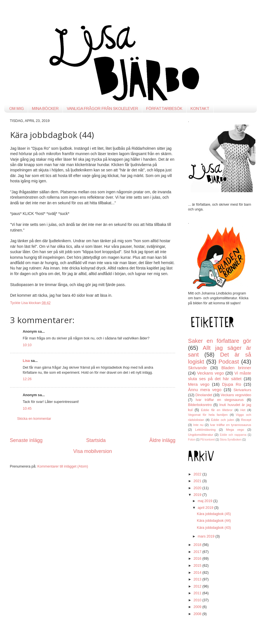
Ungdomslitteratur (201, 435)
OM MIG (17, 108)
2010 (198, 600)
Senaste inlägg (26, 440)
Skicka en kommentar (34, 419)
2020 (198, 488)
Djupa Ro (232, 384)
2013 (198, 579)
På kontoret (208, 440)
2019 (198, 495)
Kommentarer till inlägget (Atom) (63, 466)
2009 (198, 607)
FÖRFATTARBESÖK (164, 108)
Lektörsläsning (205, 430)
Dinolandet (204, 395)
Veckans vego (210, 373)
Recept (246, 420)
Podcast (229, 362)
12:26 (27, 379)
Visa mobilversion (93, 451)
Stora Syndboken (231, 440)
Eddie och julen (223, 420)
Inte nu (198, 425)
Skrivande (197, 368)
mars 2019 (207, 536)
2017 (198, 552)
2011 (198, 593)
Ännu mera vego (205, 390)
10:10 (27, 345)
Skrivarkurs (242, 390)
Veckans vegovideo (236, 395)
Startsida (96, 440)
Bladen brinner (236, 368)
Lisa (26, 361)
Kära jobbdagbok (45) (214, 514)
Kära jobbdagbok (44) (214, 521)
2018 (198, 545)
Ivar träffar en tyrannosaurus (231, 425)
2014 (198, 573)
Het (243, 410)
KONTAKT (200, 108)
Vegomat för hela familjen (208, 415)
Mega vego (235, 430)
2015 (198, 566)
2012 (198, 586)
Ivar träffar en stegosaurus (220, 400)
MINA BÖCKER (45, 108)
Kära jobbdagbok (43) (214, 528)
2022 (198, 474)
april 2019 (206, 508)
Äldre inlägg (162, 440)
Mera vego (199, 384)
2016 (198, 559)
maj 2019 (206, 501)
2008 (198, 614)
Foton (192, 440)
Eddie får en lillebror (217, 410)
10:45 (27, 409)
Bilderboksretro (200, 405)
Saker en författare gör (220, 341)
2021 (198, 481)
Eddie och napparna (233, 435)
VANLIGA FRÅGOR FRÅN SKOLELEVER (102, 108)
